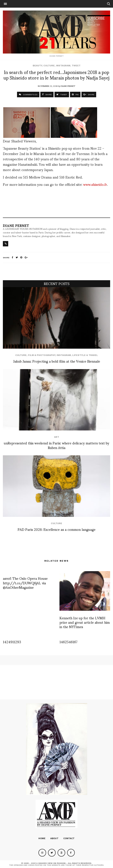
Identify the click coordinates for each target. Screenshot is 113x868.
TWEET (62, 95)
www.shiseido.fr (95, 184)
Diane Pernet (68, 86)
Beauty (37, 66)
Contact (69, 838)
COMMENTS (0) (28, 95)
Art (57, 437)
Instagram (63, 66)
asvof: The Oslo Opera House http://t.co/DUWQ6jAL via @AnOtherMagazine (25, 583)
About (54, 838)
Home (42, 838)
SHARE (47, 95)
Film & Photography (42, 355)
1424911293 (12, 642)
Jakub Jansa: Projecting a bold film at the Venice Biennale (57, 361)
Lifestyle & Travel (85, 355)
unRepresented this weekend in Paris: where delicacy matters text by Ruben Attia (56, 445)
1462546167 (68, 642)
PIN (75, 95)
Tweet (76, 66)
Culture (49, 66)
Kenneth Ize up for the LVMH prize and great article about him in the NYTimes (85, 622)
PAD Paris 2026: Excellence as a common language (56, 529)
